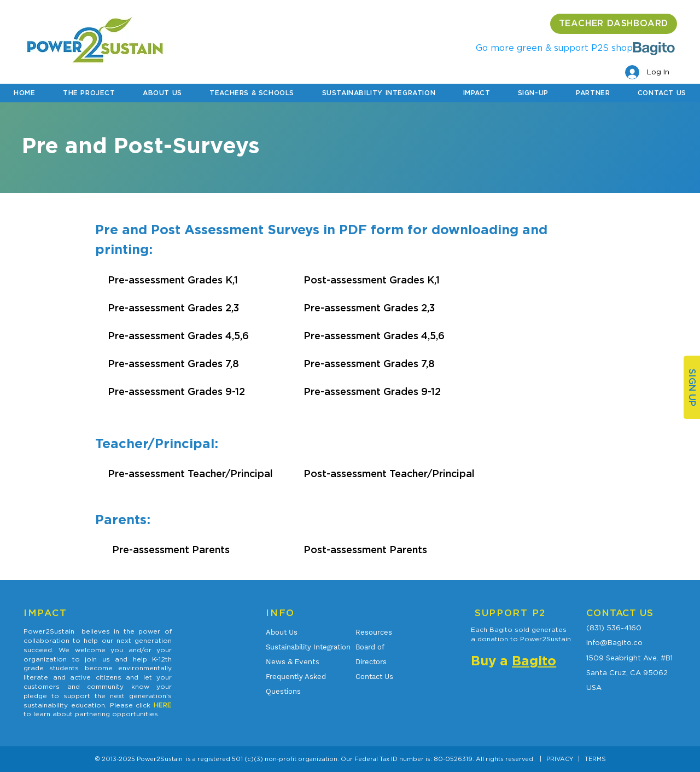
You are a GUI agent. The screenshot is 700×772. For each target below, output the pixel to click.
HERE (163, 705)
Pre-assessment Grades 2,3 (173, 309)
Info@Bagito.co (614, 642)
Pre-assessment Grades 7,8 (173, 364)
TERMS (595, 759)
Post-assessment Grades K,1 (372, 281)
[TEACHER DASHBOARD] (614, 24)
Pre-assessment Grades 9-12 (176, 392)
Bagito (534, 661)
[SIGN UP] (692, 387)
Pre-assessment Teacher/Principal (190, 474)
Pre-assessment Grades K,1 (173, 281)
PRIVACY (560, 759)
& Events (293, 661)
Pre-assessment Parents (171, 550)
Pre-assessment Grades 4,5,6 (178, 336)
